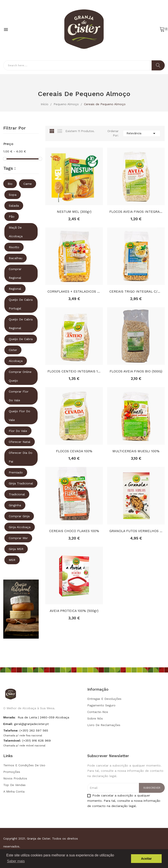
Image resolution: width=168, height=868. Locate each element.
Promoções (12, 772)
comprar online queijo (20, 376)
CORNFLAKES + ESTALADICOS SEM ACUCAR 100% (74, 292)
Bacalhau (16, 258)
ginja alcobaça (20, 527)
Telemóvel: (12, 741)
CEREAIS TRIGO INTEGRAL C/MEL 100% (136, 292)
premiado (16, 472)
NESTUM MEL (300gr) (74, 212)
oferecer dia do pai (21, 457)
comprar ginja (19, 516)
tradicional (17, 494)
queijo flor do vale (19, 416)
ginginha (15, 505)
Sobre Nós (95, 718)
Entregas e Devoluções (104, 699)
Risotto (14, 247)
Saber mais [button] (16, 861)
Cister (13, 350)
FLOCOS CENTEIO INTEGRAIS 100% (74, 371)
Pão (12, 217)
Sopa (13, 195)
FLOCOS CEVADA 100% (74, 451)
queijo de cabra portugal (21, 304)
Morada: (9, 717)
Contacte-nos (98, 712)
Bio (10, 184)
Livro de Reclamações (104, 725)
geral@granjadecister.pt (31, 724)
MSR (12, 560)
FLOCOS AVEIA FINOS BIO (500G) (136, 371)
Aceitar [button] (146, 859)
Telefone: (11, 730)
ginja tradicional (21, 483)
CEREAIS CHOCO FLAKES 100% (74, 531)
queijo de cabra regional (21, 324)
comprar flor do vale (19, 396)
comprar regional (15, 273)
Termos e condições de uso (24, 765)
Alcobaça (16, 361)
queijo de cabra (21, 339)
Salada (14, 206)
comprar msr (18, 538)
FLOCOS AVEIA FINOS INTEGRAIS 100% (136, 212)
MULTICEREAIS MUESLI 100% (136, 451)
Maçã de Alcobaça (16, 232)
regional (15, 289)
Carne (28, 184)
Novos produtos (15, 778)
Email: (8, 724)
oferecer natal (20, 442)
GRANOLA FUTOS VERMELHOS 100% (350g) (136, 531)
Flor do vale (18, 431)
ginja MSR (16, 549)
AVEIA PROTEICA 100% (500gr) (74, 611)
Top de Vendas (14, 785)
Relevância (142, 133)
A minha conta (14, 791)
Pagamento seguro (101, 705)
